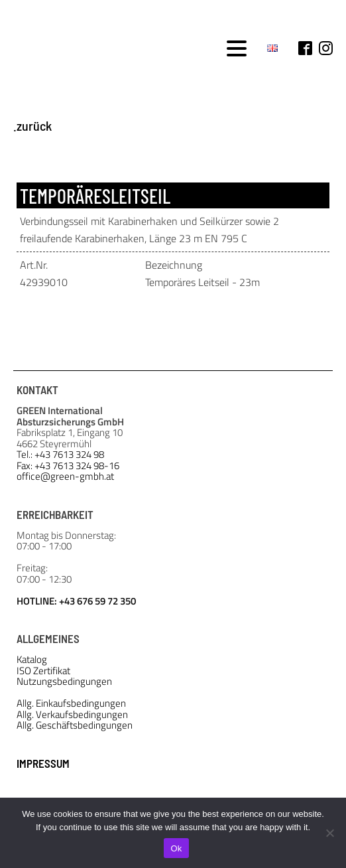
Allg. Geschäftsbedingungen (75, 726)
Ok (176, 848)
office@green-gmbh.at (65, 477)
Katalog (32, 660)
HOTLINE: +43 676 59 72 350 (76, 600)
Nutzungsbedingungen (64, 682)
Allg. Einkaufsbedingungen (71, 704)
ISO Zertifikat (43, 671)
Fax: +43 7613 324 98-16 (68, 466)
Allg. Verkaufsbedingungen (72, 715)
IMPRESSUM (43, 763)
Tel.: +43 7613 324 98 (60, 455)
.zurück (32, 125)
